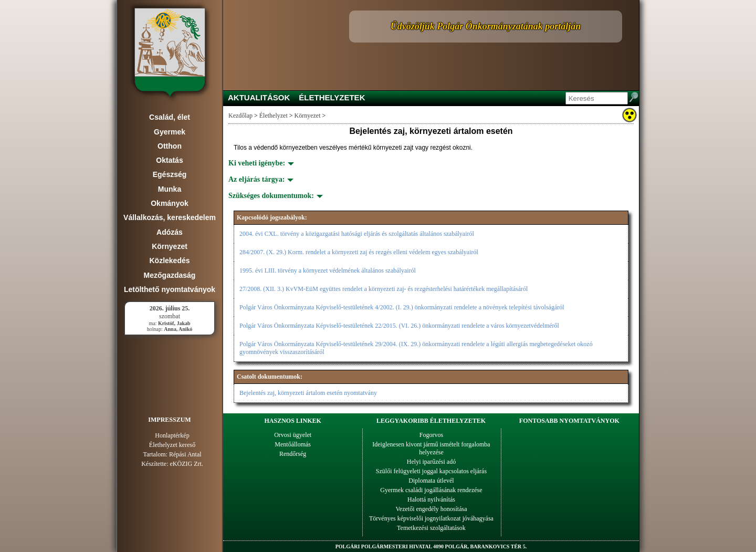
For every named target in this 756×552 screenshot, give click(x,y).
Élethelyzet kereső (172, 445)
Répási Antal (185, 454)
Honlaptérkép (172, 435)
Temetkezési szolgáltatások (431, 528)
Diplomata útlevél (431, 481)
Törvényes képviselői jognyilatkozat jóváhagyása (431, 518)
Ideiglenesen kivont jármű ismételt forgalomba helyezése (431, 448)
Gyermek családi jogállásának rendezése (431, 490)
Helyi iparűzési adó (431, 462)
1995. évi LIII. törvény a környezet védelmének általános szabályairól (328, 270)
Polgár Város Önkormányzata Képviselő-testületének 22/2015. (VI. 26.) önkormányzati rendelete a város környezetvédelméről (399, 326)
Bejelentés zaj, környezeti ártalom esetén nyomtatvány (308, 393)
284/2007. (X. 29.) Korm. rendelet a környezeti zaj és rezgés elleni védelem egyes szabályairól (359, 252)
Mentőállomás (293, 444)
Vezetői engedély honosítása (432, 509)
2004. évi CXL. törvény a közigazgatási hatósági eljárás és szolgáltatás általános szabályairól (357, 234)
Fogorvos (431, 435)
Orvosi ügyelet (293, 435)
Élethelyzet (274, 116)
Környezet (308, 116)
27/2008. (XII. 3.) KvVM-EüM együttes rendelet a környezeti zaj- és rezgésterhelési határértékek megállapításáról (384, 289)
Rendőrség (293, 454)
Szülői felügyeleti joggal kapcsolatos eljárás (431, 471)
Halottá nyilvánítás (431, 499)
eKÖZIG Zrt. (187, 464)
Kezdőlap (240, 116)
